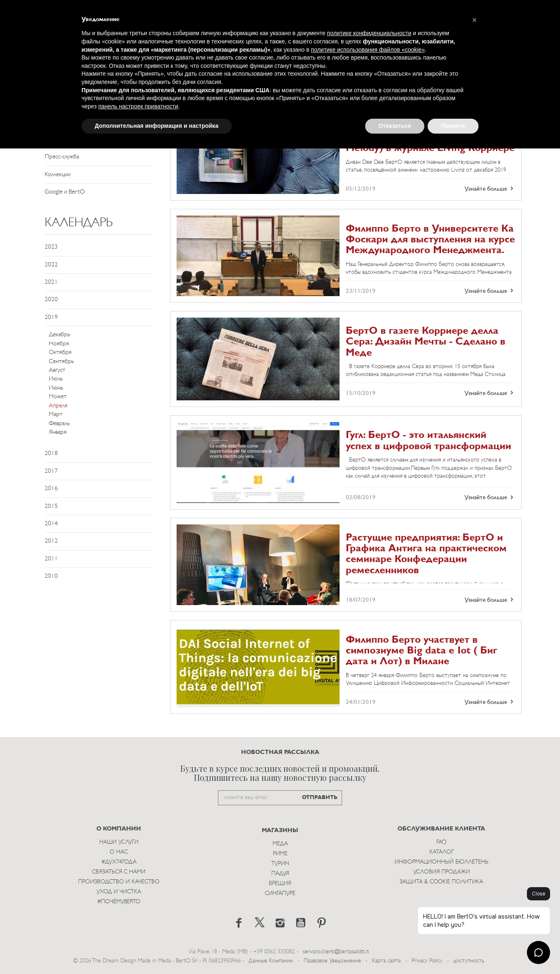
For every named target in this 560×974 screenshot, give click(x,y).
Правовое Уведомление (332, 961)
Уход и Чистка (119, 892)
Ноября (59, 344)
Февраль (59, 424)
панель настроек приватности (138, 106)
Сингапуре (280, 894)
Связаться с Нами (119, 872)
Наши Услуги (119, 842)
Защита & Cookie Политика (441, 882)
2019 (51, 317)
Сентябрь (61, 362)
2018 (51, 453)
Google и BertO (65, 192)
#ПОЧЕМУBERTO (119, 902)
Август (57, 370)
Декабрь (59, 335)
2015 (51, 506)
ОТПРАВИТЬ (320, 798)
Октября (60, 353)
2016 (51, 489)
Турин (280, 864)
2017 (51, 471)
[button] (474, 20)
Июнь (56, 388)
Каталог (442, 852)
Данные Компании (271, 961)
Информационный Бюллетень (442, 862)
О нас (119, 852)
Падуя (280, 874)
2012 (51, 541)
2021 (51, 282)
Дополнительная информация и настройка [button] (157, 126)
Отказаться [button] (395, 126)
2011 (51, 559)
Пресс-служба (62, 157)
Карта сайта (386, 961)
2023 (51, 247)
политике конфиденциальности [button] (369, 33)
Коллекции (57, 175)
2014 (51, 524)
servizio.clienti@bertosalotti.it (336, 952)
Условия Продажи (442, 872)
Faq (441, 842)
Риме (280, 854)
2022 (51, 265)
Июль (56, 379)
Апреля (58, 406)
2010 (51, 576)
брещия (280, 884)
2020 (51, 300)
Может (58, 397)
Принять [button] (453, 126)
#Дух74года (119, 862)
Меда (280, 844)
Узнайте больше (490, 189)
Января (58, 432)
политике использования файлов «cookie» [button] (368, 50)
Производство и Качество (119, 882)
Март (56, 415)
